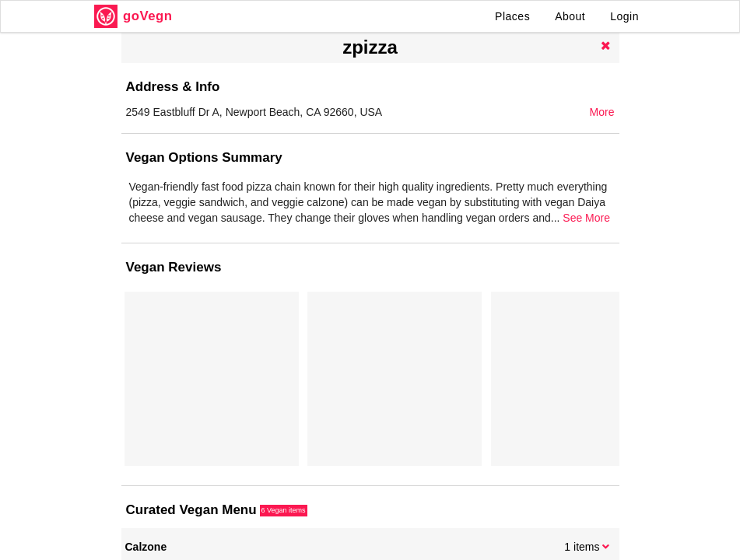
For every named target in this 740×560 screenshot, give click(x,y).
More (602, 112)
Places (512, 16)
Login (624, 16)
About (570, 16)
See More (586, 218)
